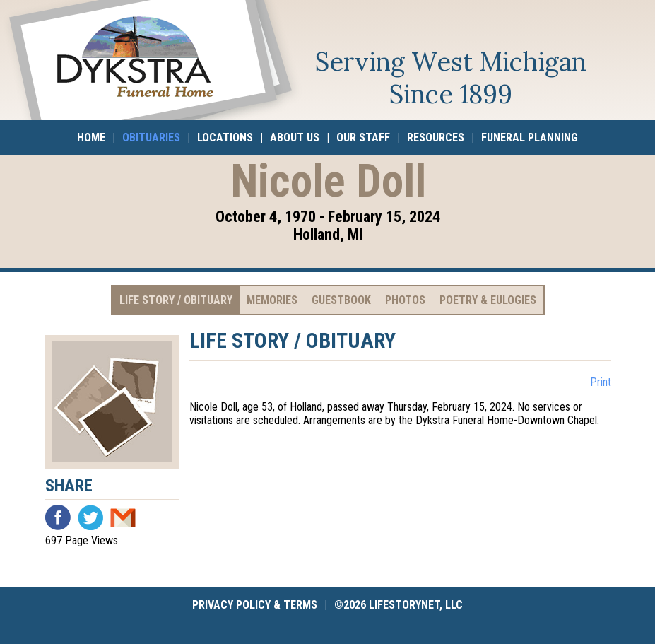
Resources (436, 137)
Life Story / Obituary (176, 300)
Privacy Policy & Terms (255, 605)
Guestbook (341, 300)
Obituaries (151, 137)
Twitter (90, 517)
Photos (405, 300)
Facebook (58, 517)
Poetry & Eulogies (488, 300)
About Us (295, 137)
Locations (225, 137)
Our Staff (363, 137)
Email (123, 517)
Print (601, 382)
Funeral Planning (530, 137)
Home (91, 137)
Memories (272, 300)
